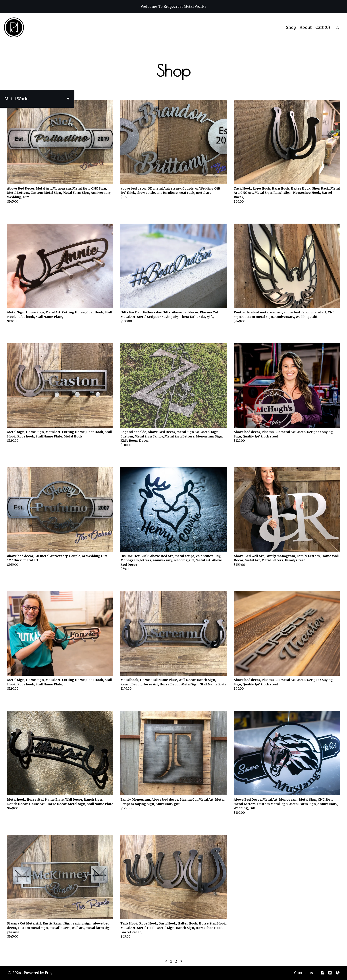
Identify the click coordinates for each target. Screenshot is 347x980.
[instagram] (330, 973)
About (306, 27)
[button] (37, 99)
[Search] (337, 28)
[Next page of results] (181, 961)
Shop (291, 27)
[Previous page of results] (166, 961)
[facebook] (322, 973)
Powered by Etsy (38, 973)
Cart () (323, 27)
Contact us (304, 973)
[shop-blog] (338, 973)
